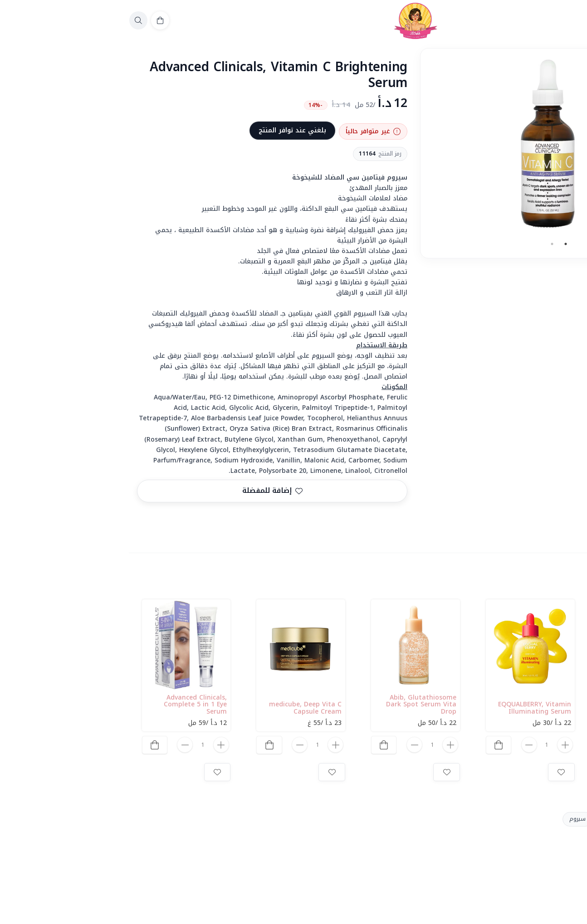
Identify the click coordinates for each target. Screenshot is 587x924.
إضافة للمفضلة (150, 491)
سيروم (455, 819)
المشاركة (558, 522)
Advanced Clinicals (548, 819)
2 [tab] (430, 244)
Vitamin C (493, 819)
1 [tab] (444, 244)
